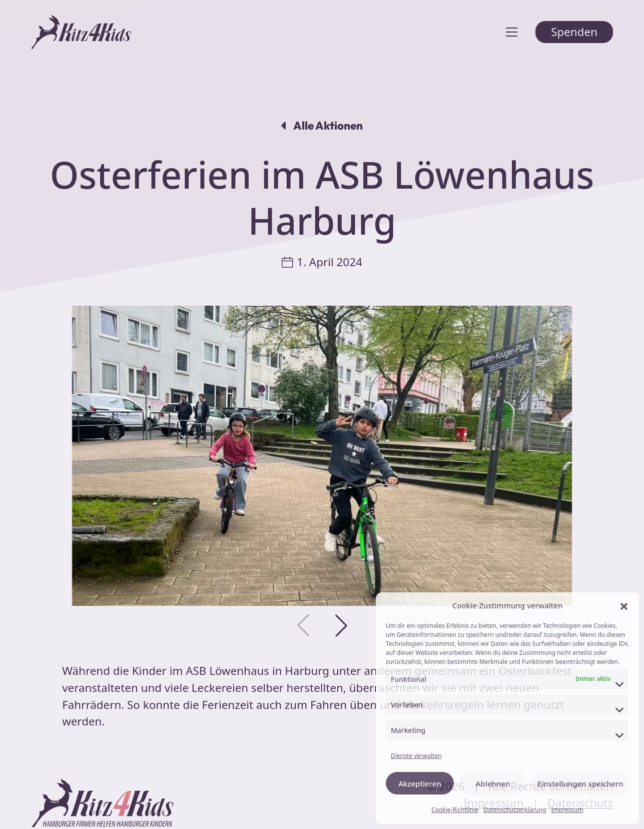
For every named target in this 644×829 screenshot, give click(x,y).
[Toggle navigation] (512, 32)
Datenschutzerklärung (515, 810)
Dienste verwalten (416, 756)
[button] (624, 606)
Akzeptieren (420, 783)
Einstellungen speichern (580, 783)
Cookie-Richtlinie (455, 810)
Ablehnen (493, 783)
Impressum (567, 810)
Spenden (574, 32)
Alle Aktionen (322, 126)
